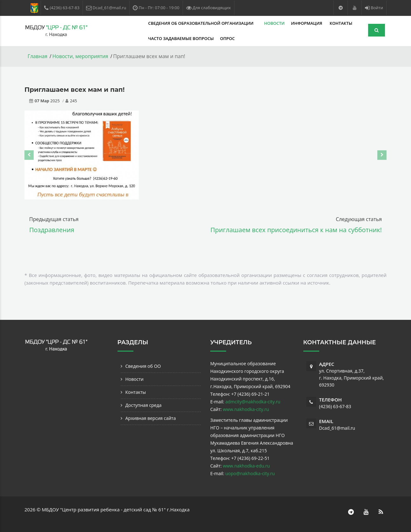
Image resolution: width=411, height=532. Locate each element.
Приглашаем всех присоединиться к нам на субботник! (296, 229)
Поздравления (52, 229)
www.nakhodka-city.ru (246, 409)
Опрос (180, 38)
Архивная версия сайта (151, 418)
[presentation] (29, 155)
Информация (260, 23)
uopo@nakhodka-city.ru (250, 473)
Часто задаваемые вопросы (133, 38)
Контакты (293, 23)
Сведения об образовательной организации (154, 23)
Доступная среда (144, 405)
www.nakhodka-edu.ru (246, 465)
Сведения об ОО (143, 366)
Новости (227, 23)
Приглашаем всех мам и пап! (74, 89)
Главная (38, 56)
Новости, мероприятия (81, 56)
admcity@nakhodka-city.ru (253, 401)
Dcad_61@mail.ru (337, 428)
